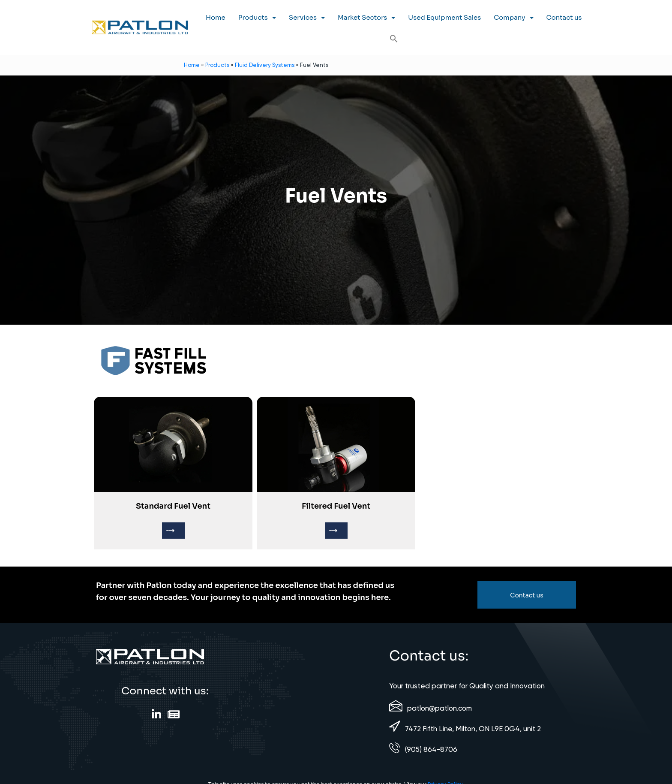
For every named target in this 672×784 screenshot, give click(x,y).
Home (216, 17)
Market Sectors (366, 18)
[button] (394, 39)
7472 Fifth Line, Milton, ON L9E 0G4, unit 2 (473, 729)
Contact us (564, 17)
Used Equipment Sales (444, 17)
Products (257, 18)
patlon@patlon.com (439, 708)
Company (513, 18)
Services (307, 18)
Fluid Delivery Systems (265, 65)
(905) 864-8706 (431, 749)
